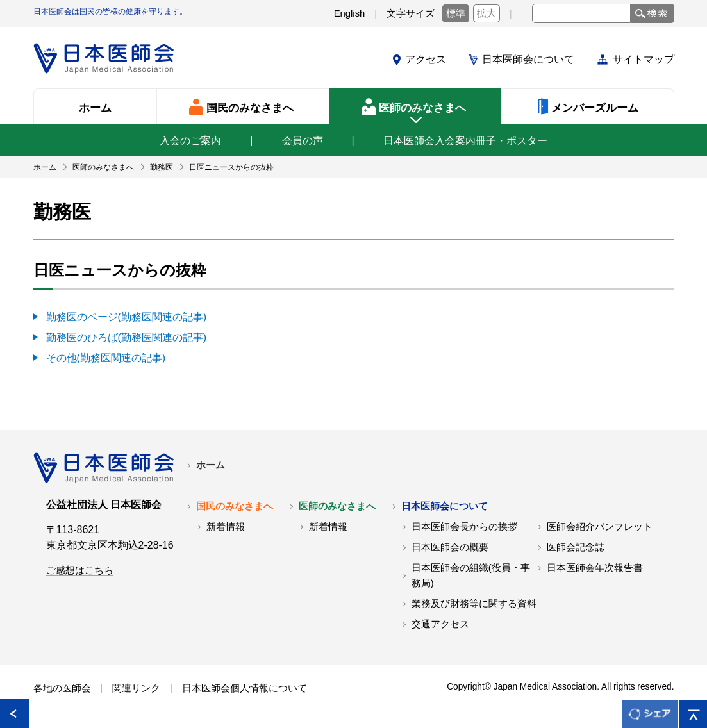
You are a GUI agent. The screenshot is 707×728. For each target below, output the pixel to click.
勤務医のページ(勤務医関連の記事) (127, 317)
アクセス (426, 59)
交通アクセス (440, 624)
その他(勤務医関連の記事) (106, 358)
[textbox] (581, 13)
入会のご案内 (190, 141)
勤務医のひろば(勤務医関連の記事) (127, 337)
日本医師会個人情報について (245, 688)
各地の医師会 (62, 688)
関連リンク (136, 688)
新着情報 (226, 527)
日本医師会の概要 (450, 547)
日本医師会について (528, 59)
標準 (456, 13)
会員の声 (303, 141)
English (350, 13)
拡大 (487, 13)
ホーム (211, 465)
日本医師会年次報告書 (595, 568)
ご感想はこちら (80, 570)
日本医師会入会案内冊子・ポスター (465, 141)
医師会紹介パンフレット (600, 527)
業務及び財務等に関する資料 (474, 604)
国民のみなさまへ (235, 506)
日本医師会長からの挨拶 (464, 527)
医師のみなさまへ (337, 506)
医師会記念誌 (576, 547)
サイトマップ (644, 59)
